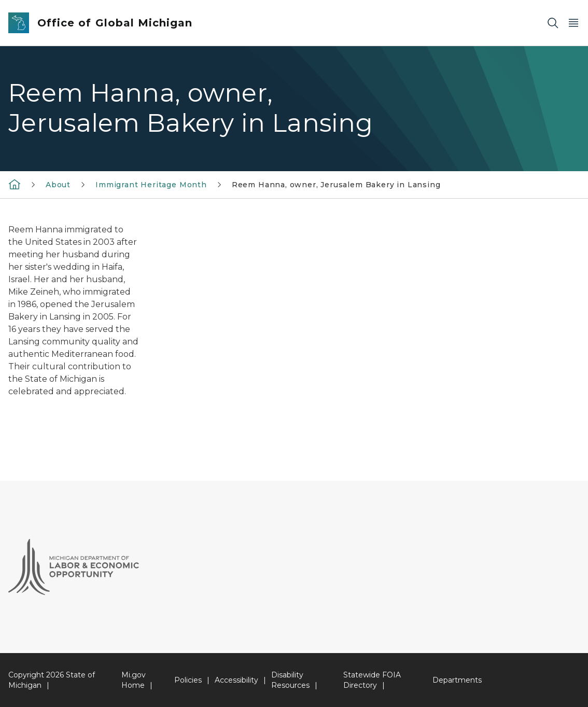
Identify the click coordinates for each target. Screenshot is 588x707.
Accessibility (236, 680)
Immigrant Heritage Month (151, 185)
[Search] (553, 23)
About (58, 185)
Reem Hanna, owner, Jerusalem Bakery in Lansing (336, 185)
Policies (188, 680)
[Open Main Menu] (573, 23)
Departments (457, 680)
